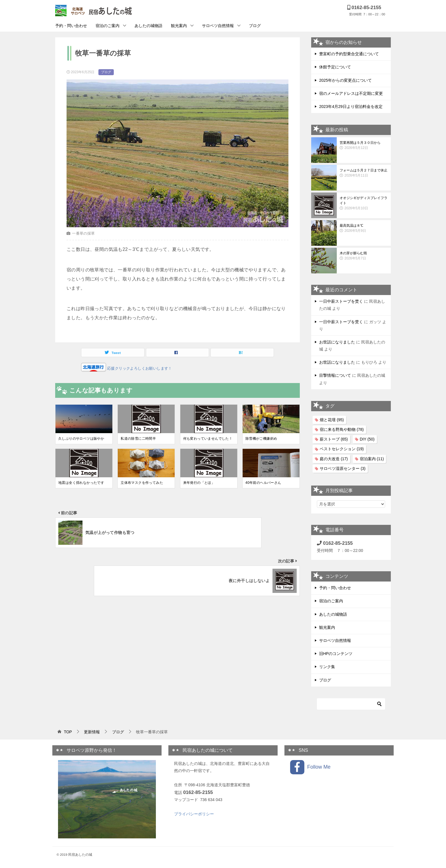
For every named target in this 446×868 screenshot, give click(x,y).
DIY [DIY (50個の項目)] (367, 439)
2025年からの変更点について (345, 80)
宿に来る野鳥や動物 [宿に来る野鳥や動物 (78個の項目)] (342, 429)
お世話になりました (337, 342)
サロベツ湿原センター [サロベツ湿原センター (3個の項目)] (343, 468)
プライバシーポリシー (194, 814)
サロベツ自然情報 (218, 26)
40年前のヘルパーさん (263, 483)
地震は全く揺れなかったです (81, 483)
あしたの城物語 (148, 26)
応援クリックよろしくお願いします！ (139, 368)
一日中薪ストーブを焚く (341, 301)
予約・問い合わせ (71, 26)
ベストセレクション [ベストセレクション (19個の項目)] (342, 449)
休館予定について (335, 67)
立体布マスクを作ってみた (142, 483)
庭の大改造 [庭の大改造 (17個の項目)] (334, 459)
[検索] (351, 704)
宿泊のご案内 (108, 26)
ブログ (255, 26)
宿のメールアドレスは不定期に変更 (351, 93)
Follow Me (310, 767)
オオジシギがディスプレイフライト (364, 203)
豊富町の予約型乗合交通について (349, 54)
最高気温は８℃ (364, 228)
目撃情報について (335, 375)
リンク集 (327, 667)
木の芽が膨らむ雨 (364, 256)
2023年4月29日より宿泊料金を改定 (351, 107)
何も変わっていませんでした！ (208, 439)
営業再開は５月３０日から (364, 146)
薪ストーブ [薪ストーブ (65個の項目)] (334, 439)
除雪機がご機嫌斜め (261, 439)
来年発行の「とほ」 (199, 483)
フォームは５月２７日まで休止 (364, 173)
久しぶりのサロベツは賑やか (81, 439)
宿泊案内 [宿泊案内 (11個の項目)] (372, 459)
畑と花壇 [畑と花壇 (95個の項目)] (332, 420)
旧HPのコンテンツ (336, 654)
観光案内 (179, 26)
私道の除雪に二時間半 (138, 439)
